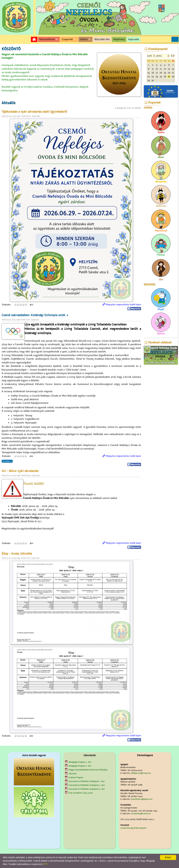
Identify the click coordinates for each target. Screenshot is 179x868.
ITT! (45, 864)
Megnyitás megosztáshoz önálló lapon (123, 305)
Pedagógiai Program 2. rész (80, 766)
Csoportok (67, 39)
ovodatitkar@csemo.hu (141, 814)
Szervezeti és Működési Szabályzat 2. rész (87, 785)
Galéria (84, 39)
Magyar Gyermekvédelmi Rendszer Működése (88, 770)
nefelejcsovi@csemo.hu (141, 773)
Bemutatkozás (47, 39)
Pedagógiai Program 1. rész (80, 762)
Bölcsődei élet (102, 39)
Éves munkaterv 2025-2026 (81, 793)
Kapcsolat (134, 39)
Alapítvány (119, 39)
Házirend (72, 774)
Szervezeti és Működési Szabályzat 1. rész (87, 781)
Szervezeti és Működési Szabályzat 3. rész (87, 789)
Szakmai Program (76, 777)
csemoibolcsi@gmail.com (141, 799)
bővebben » (7, 461)
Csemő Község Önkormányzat (133, 828)
